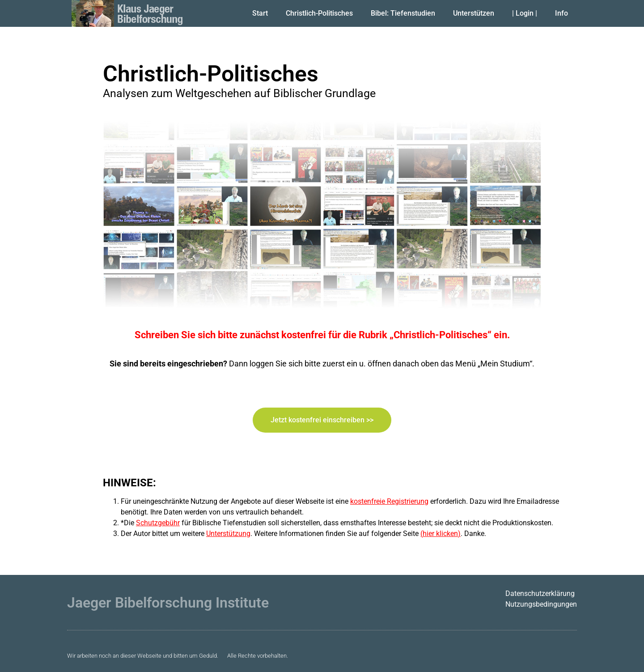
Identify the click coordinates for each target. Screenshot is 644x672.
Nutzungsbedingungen (541, 604)
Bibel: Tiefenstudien (403, 13)
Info (561, 13)
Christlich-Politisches (319, 13)
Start (260, 13)
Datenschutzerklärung (540, 593)
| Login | (525, 13)
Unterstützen (474, 13)
